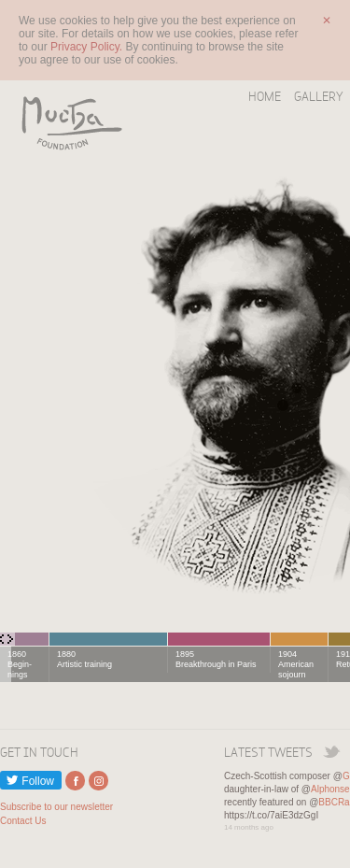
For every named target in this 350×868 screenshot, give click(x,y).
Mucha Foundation (65, 122)
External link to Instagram (98, 781)
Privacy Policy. (88, 47)
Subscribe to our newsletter (56, 807)
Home (265, 96)
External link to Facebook (75, 781)
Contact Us (23, 821)
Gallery (319, 96)
